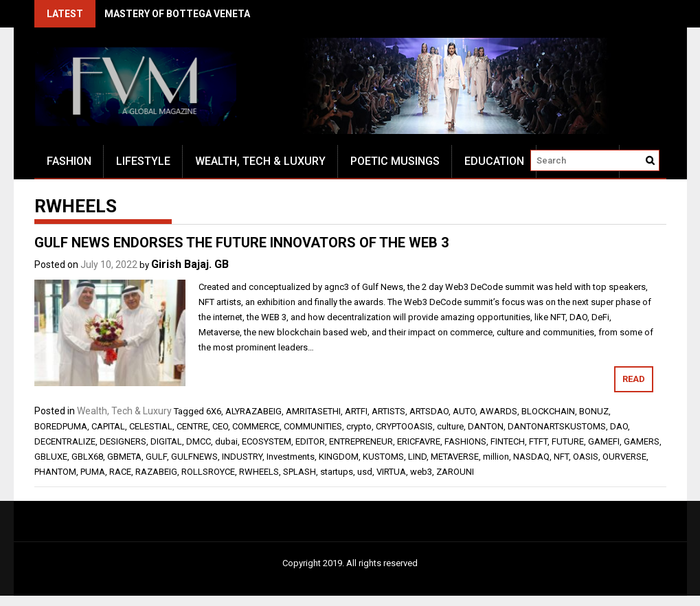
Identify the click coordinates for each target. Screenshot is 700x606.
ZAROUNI (455, 472)
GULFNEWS (194, 457)
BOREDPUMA (61, 426)
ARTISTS (388, 411)
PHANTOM (55, 472)
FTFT (538, 441)
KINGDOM (339, 457)
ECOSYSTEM (267, 441)
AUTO (464, 411)
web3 (421, 472)
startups (337, 472)
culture (450, 426)
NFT (561, 457)
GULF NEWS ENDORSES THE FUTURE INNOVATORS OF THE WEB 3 (241, 243)
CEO (220, 426)
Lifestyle (143, 161)
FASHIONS (465, 441)
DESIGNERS (123, 441)
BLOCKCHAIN (548, 411)
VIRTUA (391, 472)
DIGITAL (166, 441)
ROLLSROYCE (208, 472)
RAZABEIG (156, 472)
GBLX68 (87, 457)
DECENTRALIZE (65, 441)
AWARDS (498, 411)
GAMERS (642, 441)
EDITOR (310, 441)
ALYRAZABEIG (253, 411)
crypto (359, 426)
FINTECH (508, 441)
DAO (619, 426)
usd (365, 472)
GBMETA (124, 457)
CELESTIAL (151, 426)
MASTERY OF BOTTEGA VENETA (177, 14)
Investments (291, 457)
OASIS (586, 457)
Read (634, 379)
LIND (417, 457)
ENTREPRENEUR (361, 441)
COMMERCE (256, 426)
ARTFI (356, 411)
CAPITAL (108, 426)
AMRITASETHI (313, 411)
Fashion (69, 161)
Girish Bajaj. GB (190, 264)
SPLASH (300, 472)
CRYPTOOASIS (404, 426)
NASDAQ (531, 457)
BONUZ (594, 411)
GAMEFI (604, 441)
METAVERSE (455, 457)
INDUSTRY (242, 457)
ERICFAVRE (419, 441)
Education (494, 161)
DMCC (199, 441)
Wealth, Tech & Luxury (260, 161)
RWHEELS (259, 472)
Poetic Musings (395, 161)
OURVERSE (624, 457)
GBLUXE (51, 457)
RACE (120, 472)
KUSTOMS (383, 457)
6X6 (214, 411)
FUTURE (568, 441)
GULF (156, 457)
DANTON (486, 426)
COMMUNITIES (313, 426)
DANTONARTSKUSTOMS (557, 426)
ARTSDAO (429, 411)
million (496, 457)
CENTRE (192, 426)
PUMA (93, 472)
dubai (226, 441)
